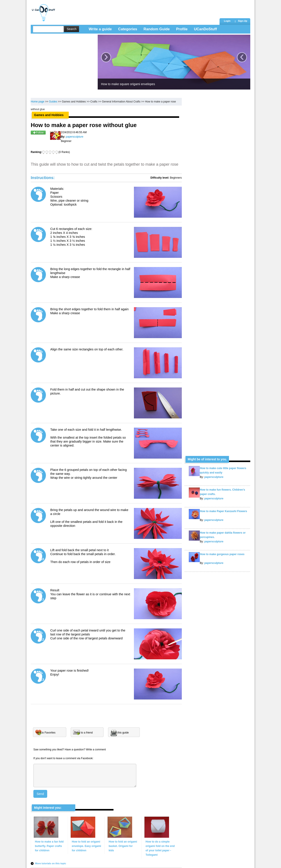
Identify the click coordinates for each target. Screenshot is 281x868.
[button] (243, 21)
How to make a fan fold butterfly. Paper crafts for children (49, 846)
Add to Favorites (46, 733)
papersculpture (213, 477)
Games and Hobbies (74, 102)
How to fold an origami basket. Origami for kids (123, 846)
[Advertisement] (138, 10)
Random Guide (157, 29)
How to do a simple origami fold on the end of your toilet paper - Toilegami (160, 848)
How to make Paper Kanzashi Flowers (223, 511)
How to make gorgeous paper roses (222, 554)
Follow (38, 133)
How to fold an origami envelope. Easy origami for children (86, 846)
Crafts (94, 102)
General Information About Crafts (121, 102)
